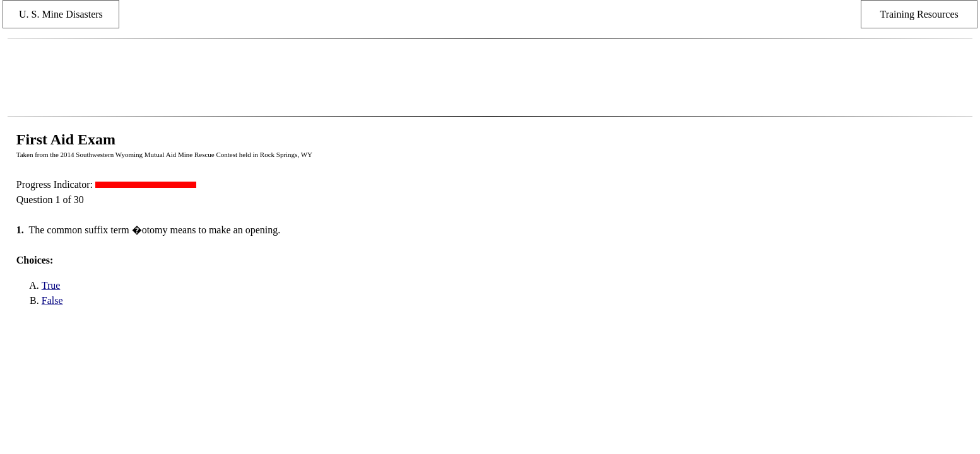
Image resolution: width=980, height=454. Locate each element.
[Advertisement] (490, 78)
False (52, 300)
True (51, 285)
